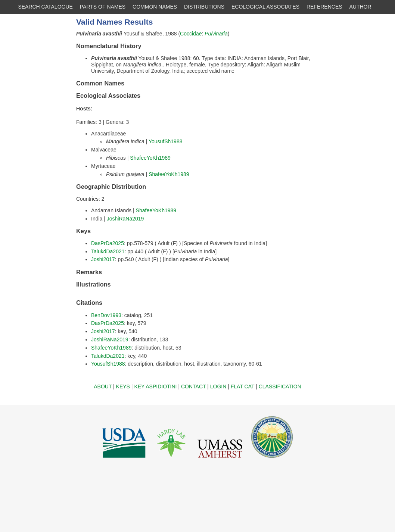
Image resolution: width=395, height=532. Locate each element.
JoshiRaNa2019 (125, 219)
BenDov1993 (106, 315)
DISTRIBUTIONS (204, 7)
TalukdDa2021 (108, 251)
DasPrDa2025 (108, 243)
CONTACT (193, 387)
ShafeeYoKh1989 (150, 158)
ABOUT (103, 387)
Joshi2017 (103, 259)
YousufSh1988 (166, 141)
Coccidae (191, 34)
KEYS (123, 387)
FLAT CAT (243, 387)
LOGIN (218, 387)
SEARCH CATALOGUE (45, 7)
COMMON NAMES (155, 7)
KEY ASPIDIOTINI (155, 387)
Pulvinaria (216, 34)
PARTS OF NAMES (103, 7)
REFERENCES (324, 7)
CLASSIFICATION (280, 387)
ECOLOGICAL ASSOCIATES (265, 7)
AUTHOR (360, 7)
